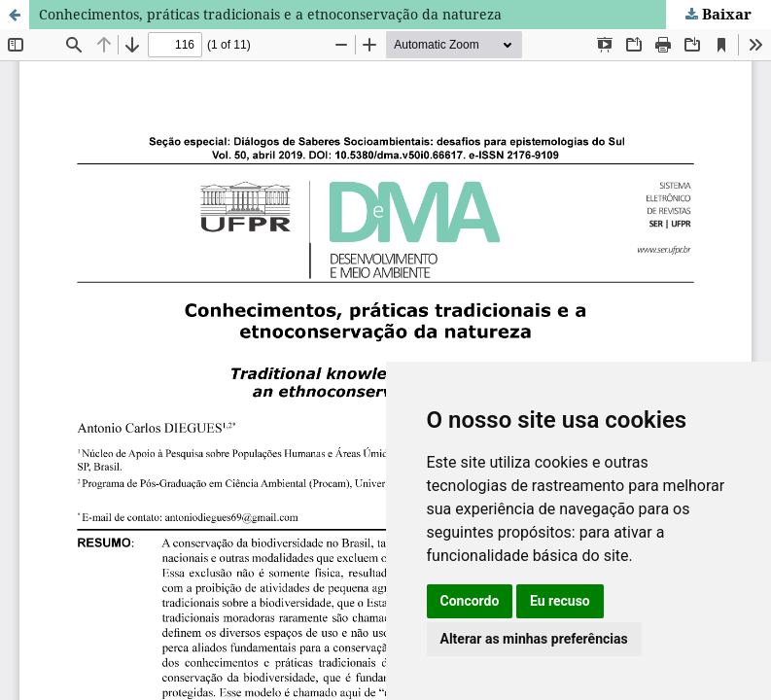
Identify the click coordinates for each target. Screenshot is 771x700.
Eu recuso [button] (560, 601)
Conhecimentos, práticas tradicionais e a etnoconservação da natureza (270, 14)
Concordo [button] (470, 601)
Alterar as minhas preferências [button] (534, 639)
